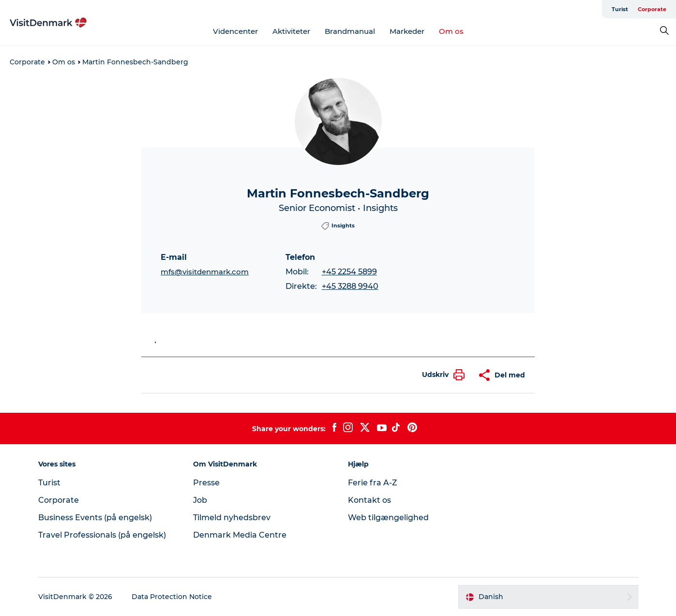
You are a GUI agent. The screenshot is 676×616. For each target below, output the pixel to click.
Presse (206, 483)
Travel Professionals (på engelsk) (102, 535)
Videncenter (235, 31)
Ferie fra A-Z (373, 483)
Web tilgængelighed (388, 518)
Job (200, 500)
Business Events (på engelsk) (95, 518)
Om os (451, 31)
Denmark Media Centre (240, 535)
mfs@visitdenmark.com (205, 272)
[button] (441, 375)
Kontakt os (369, 500)
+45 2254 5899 (349, 272)
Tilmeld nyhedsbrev (232, 518)
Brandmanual (350, 31)
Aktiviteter (291, 31)
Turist (620, 9)
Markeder (407, 31)
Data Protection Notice (172, 597)
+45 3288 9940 (350, 286)
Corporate (652, 9)
